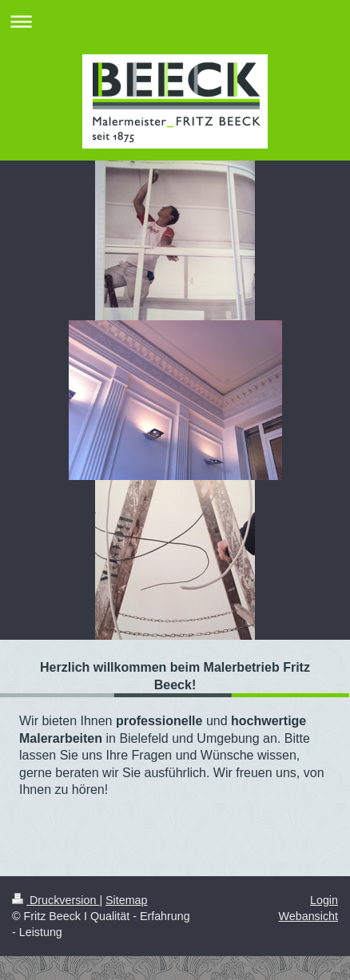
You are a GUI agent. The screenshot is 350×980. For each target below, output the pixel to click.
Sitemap (126, 900)
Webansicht (308, 916)
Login (324, 900)
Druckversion (56, 900)
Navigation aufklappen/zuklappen (175, 21)
